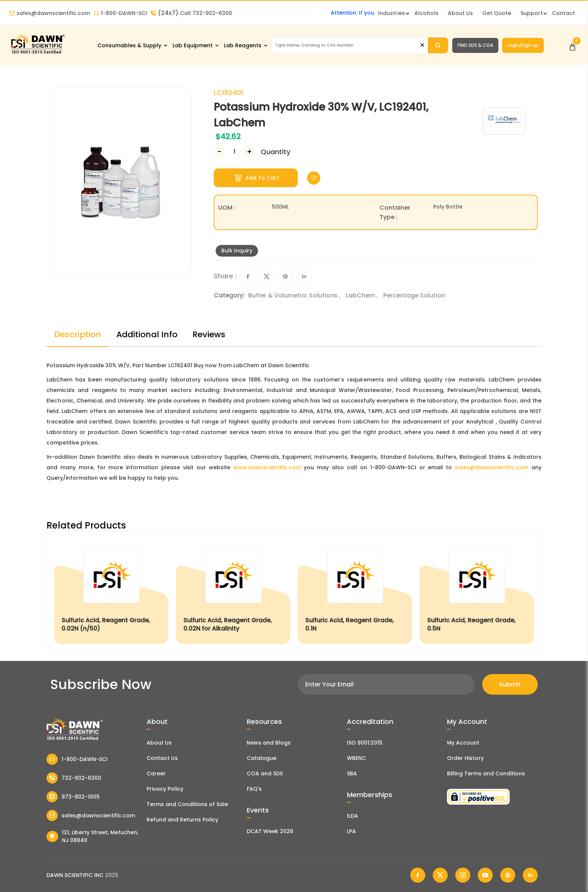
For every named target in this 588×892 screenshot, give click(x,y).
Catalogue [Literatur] (262, 758)
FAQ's (254, 789)
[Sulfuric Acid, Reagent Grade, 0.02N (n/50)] (111, 592)
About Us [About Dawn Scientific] (460, 13)
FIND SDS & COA (475, 45)
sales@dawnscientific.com (50, 13)
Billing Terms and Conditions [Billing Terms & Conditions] (486, 773)
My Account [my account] (463, 743)
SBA (352, 773)
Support (532, 13)
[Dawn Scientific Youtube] (485, 875)
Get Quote (497, 13)
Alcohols (426, 13)
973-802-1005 (73, 797)
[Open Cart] (572, 45)
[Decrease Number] (219, 152)
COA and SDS (265, 773)
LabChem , (363, 295)
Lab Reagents (243, 45)
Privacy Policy (165, 789)
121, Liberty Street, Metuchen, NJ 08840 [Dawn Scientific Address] (92, 836)
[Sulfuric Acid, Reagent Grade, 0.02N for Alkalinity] (233, 592)
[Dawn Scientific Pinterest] (508, 875)
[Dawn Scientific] (37, 53)
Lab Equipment (193, 45)
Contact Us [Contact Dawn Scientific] (162, 758)
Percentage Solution (414, 295)
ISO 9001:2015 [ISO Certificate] (365, 743)
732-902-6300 (74, 778)
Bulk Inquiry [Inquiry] (237, 251)
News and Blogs (269, 743)
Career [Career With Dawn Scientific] (156, 773)
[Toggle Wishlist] (314, 178)
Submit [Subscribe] (510, 684)
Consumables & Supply (129, 45)
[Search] (438, 45)
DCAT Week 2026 (270, 831)
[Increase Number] (249, 152)
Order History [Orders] (465, 758)
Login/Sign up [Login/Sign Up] (523, 45)
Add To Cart (257, 178)
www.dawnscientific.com (267, 467)
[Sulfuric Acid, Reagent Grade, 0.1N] (355, 592)
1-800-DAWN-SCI (120, 13)
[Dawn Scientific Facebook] (418, 875)
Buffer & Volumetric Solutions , (295, 295)
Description (78, 334)
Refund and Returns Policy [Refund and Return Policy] (182, 820)
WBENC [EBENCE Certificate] (356, 758)
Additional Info (147, 334)
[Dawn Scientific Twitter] (440, 875)
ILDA (352, 816)
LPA (351, 831)
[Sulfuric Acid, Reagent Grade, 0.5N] (477, 592)
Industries (391, 13)
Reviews (209, 334)
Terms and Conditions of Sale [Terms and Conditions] (187, 804)
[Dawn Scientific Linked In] (530, 875)
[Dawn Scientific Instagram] (463, 875)
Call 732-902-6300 (191, 13)
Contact (563, 13)
